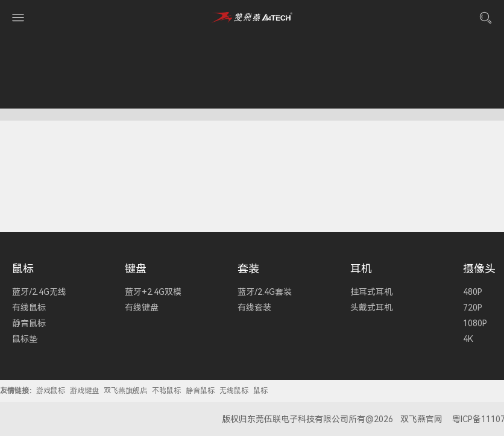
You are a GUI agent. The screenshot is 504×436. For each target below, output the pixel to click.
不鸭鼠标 (166, 391)
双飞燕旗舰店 (125, 391)
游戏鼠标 (51, 391)
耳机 (361, 269)
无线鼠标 (234, 391)
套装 (248, 269)
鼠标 (23, 269)
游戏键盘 (84, 391)
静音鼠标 (200, 391)
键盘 (136, 269)
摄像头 (479, 269)
